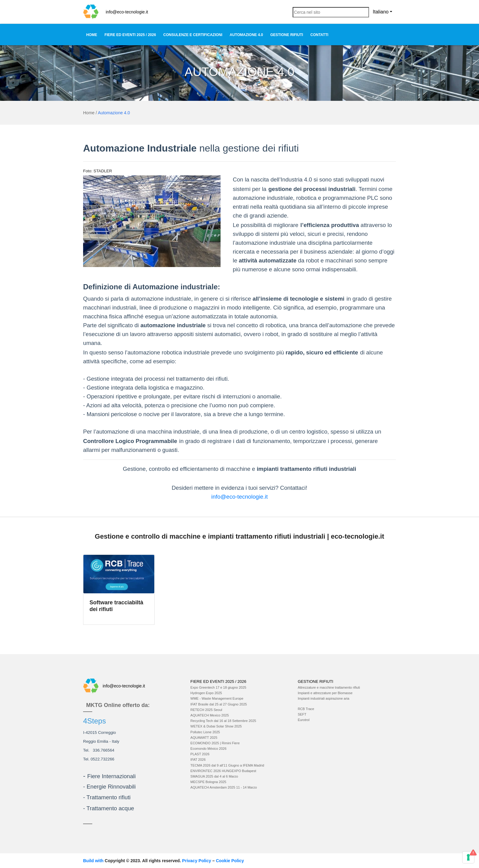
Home (92, 35)
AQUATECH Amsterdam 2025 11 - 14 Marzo (223, 787)
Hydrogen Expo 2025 (206, 693)
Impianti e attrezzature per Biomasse (325, 693)
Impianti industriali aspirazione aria (324, 698)
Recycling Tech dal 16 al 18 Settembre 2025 (223, 721)
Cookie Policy (230, 861)
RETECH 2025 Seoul (206, 710)
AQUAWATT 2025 (204, 738)
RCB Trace (306, 709)
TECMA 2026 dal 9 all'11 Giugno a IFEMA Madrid (227, 765)
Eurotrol (304, 720)
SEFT (302, 714)
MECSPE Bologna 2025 (208, 782)
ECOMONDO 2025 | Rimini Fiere (215, 743)
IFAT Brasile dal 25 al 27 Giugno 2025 (219, 704)
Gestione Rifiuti (287, 35)
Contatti (319, 35)
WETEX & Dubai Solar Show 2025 (216, 726)
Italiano (381, 12)
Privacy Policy (197, 861)
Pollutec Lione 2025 (205, 732)
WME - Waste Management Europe (217, 698)
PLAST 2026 (200, 754)
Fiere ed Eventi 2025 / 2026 (130, 35)
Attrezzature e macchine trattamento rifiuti (329, 687)
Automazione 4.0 (246, 35)
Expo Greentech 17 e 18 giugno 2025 (218, 687)
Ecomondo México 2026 (208, 749)
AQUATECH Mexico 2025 (210, 715)
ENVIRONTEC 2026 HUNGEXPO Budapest (223, 771)
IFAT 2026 (198, 760)
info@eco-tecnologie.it (127, 12)
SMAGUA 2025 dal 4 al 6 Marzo (214, 776)
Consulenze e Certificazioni (193, 35)
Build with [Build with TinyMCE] (94, 861)
